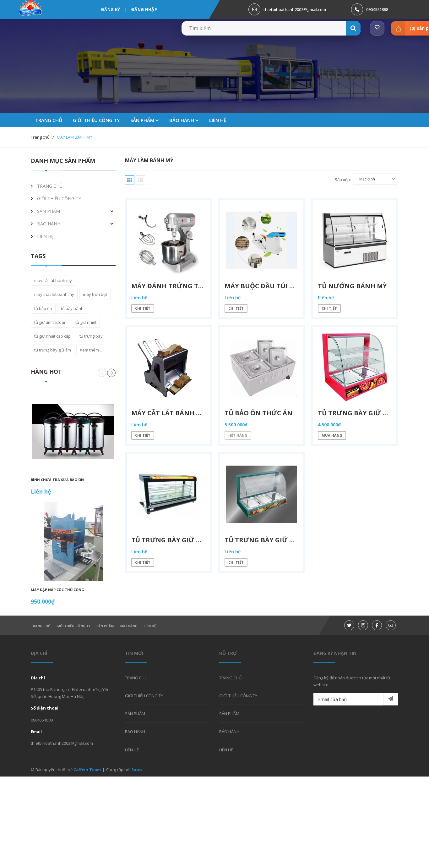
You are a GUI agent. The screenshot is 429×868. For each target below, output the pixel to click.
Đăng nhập (144, 9)
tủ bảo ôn (43, 308)
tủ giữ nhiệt (86, 322)
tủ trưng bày (91, 336)
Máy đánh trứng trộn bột (180, 286)
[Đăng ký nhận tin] (391, 699)
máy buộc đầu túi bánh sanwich (283, 286)
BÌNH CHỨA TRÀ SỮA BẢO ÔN (57, 480)
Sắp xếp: (343, 180)
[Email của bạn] (356, 699)
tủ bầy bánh (72, 308)
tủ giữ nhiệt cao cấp (52, 336)
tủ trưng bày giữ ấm (53, 350)
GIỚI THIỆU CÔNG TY (73, 626)
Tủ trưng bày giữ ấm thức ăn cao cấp (200, 541)
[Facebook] (377, 625)
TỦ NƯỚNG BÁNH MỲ (352, 286)
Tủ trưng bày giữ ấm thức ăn (371, 413)
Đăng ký (111, 9)
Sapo (137, 770)
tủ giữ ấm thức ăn (50, 322)
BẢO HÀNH (184, 120)
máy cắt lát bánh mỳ (53, 280)
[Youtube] (391, 625)
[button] (111, 373)
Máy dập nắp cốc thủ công (57, 590)
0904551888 (377, 9)
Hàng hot (46, 372)
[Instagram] (363, 625)
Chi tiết (143, 309)
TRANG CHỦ (41, 626)
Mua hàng (332, 436)
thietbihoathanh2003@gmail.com (295, 9)
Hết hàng (238, 436)
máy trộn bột (95, 294)
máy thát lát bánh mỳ (54, 294)
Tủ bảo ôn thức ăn (259, 413)
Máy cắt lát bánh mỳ (169, 413)
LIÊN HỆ (150, 626)
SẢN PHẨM (144, 120)
